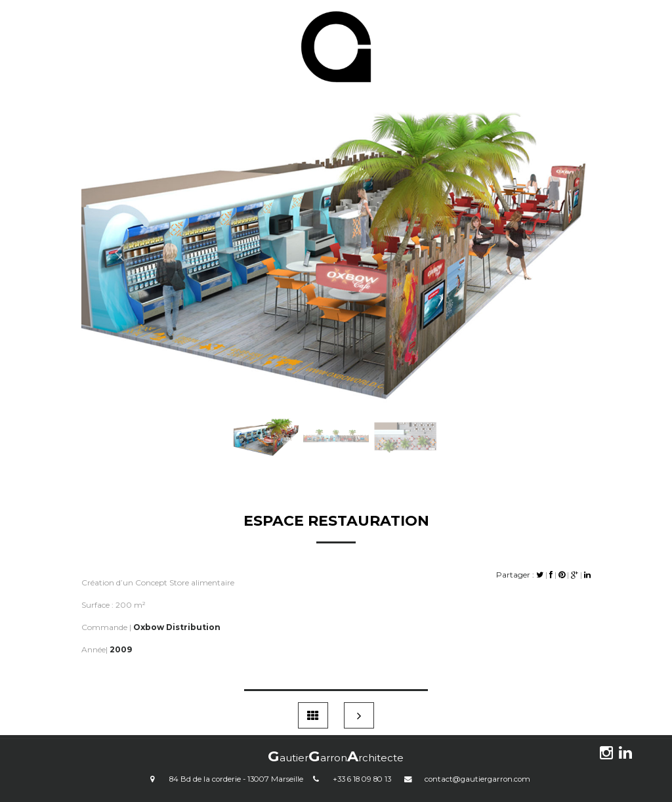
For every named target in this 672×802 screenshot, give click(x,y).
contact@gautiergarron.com (477, 779)
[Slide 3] (406, 417)
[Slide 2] (336, 417)
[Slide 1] (266, 417)
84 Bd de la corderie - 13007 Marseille (236, 779)
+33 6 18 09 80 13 (362, 779)
